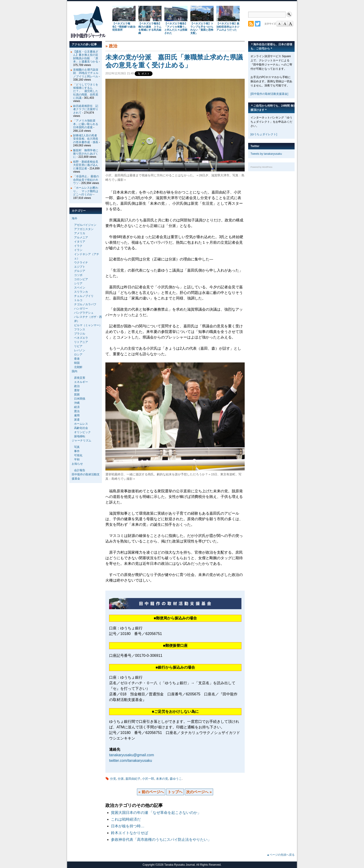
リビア (78, 346)
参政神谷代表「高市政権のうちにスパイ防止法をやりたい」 (161, 840)
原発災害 (80, 378)
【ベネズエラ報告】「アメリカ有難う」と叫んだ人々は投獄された (176, 28)
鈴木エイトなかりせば (130, 833)
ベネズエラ (81, 338)
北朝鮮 (78, 367)
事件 (77, 451)
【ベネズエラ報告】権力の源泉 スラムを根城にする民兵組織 (150, 28)
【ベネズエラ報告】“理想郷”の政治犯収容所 (124, 27)
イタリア (80, 242)
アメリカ (80, 233)
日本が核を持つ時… (128, 826)
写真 (77, 447)
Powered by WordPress (261, 167)
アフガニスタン (84, 229)
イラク (78, 246)
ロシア (78, 355)
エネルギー (81, 382)
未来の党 (162, 779)
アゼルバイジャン (85, 225)
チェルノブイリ (84, 296)
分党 (113, 779)
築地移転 (80, 436)
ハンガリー (81, 309)
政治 (113, 46)
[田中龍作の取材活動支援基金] (269, 94)
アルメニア (81, 237)
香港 (77, 359)
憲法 (77, 411)
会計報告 (80, 470)
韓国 (77, 363)
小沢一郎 (148, 779)
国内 (75, 371)
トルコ (78, 300)
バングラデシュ (84, 313)
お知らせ (77, 464)
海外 (75, 218)
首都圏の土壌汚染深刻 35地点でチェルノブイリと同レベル (86, 73)
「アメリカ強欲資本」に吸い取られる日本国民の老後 (86, 124)
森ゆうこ (176, 779)
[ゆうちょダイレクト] (264, 134)
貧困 (77, 395)
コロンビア (81, 279)
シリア (78, 283)
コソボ (78, 275)
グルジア (80, 271)
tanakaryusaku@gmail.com (132, 755)
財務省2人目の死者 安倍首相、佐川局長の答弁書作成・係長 (86, 139)
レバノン (80, 350)
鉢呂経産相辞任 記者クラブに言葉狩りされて (86, 109)
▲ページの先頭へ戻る (281, 855)
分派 (121, 779)
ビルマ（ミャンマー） (88, 325)
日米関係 (80, 399)
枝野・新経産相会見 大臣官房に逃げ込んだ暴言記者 (87, 165)
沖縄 (77, 403)
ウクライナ (81, 263)
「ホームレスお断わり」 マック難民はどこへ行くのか (86, 191)
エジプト (80, 267)
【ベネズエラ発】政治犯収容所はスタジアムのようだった (228, 27)
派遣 (77, 420)
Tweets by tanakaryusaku (266, 154)
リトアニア (81, 342)
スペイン (80, 288)
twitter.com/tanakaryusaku (131, 761)
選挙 (77, 390)
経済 (77, 407)
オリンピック (82, 432)
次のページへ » (199, 792)
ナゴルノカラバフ (85, 304)
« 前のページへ (151, 792)
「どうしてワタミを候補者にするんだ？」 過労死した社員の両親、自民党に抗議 (86, 91)
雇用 (77, 415)
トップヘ (175, 792)
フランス (80, 329)
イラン (78, 250)
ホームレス (81, 424)
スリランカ (81, 292)
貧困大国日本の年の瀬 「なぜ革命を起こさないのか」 (158, 813)
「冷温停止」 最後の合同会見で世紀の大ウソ (86, 180)
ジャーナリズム (81, 441)
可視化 (78, 455)
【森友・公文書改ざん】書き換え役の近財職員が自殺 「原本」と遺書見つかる (86, 57)
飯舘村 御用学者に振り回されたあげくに (86, 154)
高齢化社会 (81, 428)
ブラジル (80, 334)
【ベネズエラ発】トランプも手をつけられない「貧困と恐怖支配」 (202, 28)
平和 (77, 460)
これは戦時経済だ (126, 819)
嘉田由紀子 (133, 779)
